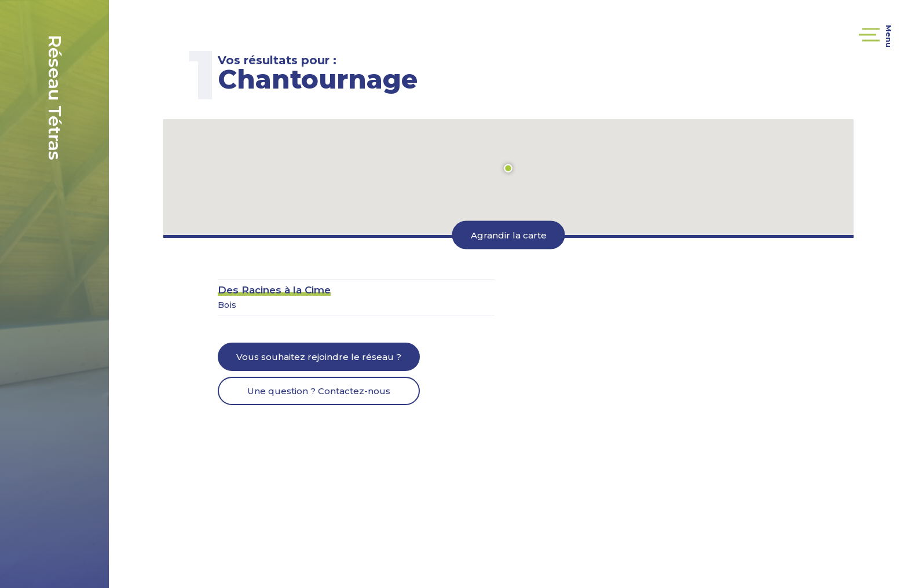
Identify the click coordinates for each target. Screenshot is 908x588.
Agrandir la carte (509, 235)
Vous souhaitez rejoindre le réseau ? (319, 357)
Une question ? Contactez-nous (319, 391)
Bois (227, 305)
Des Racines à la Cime (274, 290)
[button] (508, 168)
